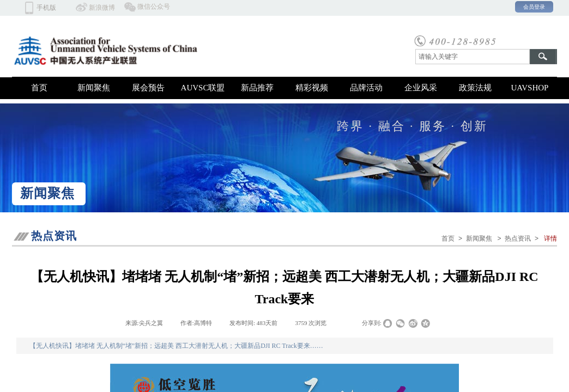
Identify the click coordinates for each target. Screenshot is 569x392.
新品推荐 (257, 88)
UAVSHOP (530, 88)
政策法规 (475, 88)
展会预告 (148, 88)
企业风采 (421, 88)
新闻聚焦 (94, 88)
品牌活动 (366, 88)
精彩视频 (312, 88)
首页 (39, 88)
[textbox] (473, 57)
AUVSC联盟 (203, 88)
